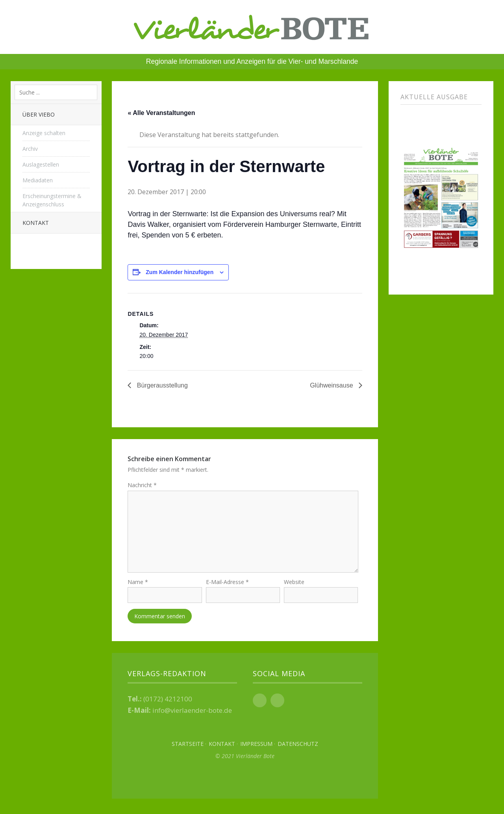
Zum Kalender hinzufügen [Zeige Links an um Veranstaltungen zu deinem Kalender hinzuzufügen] (180, 272)
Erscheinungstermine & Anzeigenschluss (52, 200)
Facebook (260, 704)
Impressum (256, 747)
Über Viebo (39, 114)
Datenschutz (298, 747)
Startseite (188, 747)
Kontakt (36, 223)
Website (294, 585)
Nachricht (142, 485)
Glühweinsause (332, 385)
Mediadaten (38, 180)
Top (245, 782)
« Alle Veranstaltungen (161, 113)
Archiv (30, 149)
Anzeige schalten (44, 133)
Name (138, 585)
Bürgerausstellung (161, 385)
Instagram (277, 704)
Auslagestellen (41, 164)
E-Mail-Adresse (227, 585)
